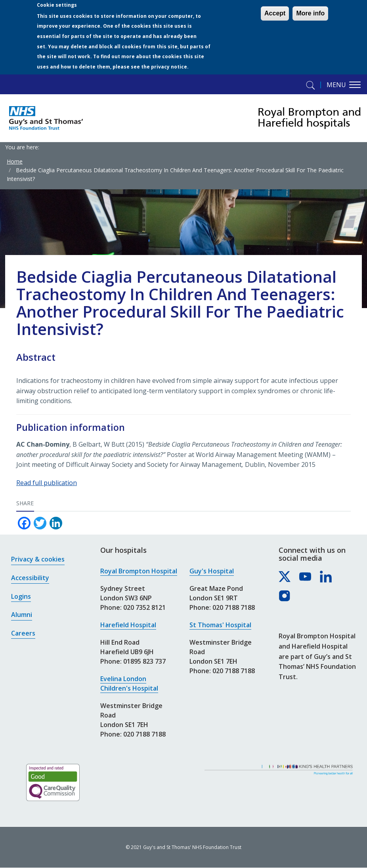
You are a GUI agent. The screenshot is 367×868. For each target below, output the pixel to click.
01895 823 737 (144, 661)
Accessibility (30, 578)
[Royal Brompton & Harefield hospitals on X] (285, 577)
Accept (275, 13)
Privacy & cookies (38, 559)
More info (310, 13)
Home (15, 161)
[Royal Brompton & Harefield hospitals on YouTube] (306, 577)
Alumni (22, 615)
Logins (21, 596)
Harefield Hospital (128, 625)
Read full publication (47, 483)
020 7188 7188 (144, 734)
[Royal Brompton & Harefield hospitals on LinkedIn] (326, 577)
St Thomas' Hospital (220, 625)
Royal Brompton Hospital (139, 571)
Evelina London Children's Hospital (129, 683)
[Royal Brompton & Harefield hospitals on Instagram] (285, 596)
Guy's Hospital (212, 571)
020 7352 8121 (144, 607)
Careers (23, 633)
